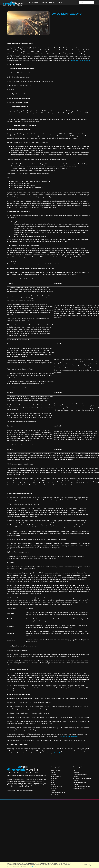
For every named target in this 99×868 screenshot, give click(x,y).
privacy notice (33, 866)
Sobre (75, 770)
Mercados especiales (79, 782)
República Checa (56, 776)
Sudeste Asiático (56, 787)
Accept (82, 865)
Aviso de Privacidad (79, 789)
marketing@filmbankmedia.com (80, 60)
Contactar (76, 784)
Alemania (54, 778)
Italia (52, 782)
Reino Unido (55, 795)
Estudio (75, 776)
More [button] (60, 2)
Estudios (52, 2)
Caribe (53, 772)
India (52, 780)
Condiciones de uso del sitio (82, 787)
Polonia (53, 784)
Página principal (34, 2)
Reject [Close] (88, 865)
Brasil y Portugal (56, 770)
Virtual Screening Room (80, 774)
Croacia (53, 774)
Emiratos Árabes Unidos (59, 793)
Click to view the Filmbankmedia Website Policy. (20, 791)
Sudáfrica (54, 789)
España (53, 791)
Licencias (44, 2)
